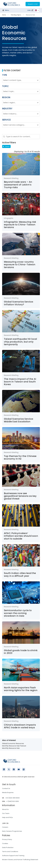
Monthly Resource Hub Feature (14, 746)
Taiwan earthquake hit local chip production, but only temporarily (20, 342)
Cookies (5, 843)
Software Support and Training (13, 856)
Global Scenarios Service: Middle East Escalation (19, 420)
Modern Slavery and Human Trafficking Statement (20, 860)
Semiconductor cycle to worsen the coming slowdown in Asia (18, 613)
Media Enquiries (8, 792)
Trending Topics (16, 15)
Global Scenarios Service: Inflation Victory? (19, 303)
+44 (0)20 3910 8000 (12, 798)
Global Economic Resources (13, 743)
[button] (6, 146)
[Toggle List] (38, 80)
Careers (5, 827)
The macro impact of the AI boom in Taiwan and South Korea (20, 382)
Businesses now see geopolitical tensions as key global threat (20, 496)
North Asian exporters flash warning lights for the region (21, 689)
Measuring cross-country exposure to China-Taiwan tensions (20, 265)
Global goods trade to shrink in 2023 (21, 652)
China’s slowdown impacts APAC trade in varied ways (20, 726)
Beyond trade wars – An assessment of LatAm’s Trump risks (18, 185)
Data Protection (8, 847)
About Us (5, 809)
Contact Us (6, 788)
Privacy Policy (7, 839)
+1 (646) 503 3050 (12, 801)
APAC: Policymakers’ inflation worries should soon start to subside (21, 536)
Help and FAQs (7, 817)
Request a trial (33, 4)
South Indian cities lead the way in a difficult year (20, 574)
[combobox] (19, 80)
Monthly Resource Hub (11, 748)
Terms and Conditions (10, 852)
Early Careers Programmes (12, 831)
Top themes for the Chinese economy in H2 (20, 457)
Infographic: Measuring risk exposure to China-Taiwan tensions (20, 225)
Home (4, 15)
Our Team (6, 813)
